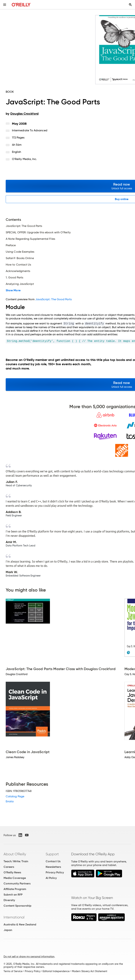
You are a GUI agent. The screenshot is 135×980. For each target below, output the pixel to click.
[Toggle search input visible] (130, 5)
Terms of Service (13, 971)
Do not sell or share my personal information (29, 957)
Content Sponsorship (17, 906)
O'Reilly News (12, 872)
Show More (13, 290)
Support (52, 854)
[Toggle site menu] (5, 5)
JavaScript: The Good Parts (54, 299)
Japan (8, 930)
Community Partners (17, 883)
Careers (9, 867)
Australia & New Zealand (20, 924)
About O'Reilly (15, 854)
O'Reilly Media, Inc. (25, 159)
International (14, 917)
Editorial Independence (56, 971)
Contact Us (53, 861)
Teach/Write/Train (16, 861)
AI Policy (51, 878)
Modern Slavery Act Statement (90, 971)
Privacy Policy (55, 872)
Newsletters (53, 867)
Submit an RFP (13, 895)
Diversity (9, 900)
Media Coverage (15, 878)
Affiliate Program (15, 889)
